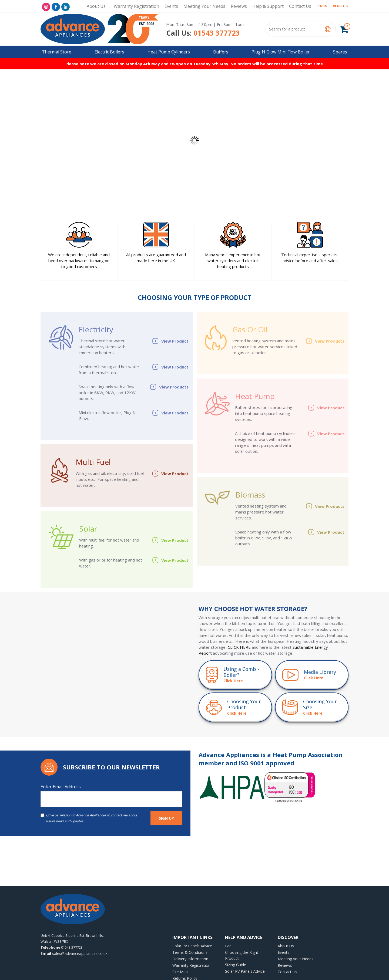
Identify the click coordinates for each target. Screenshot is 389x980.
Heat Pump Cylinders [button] (169, 52)
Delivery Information (190, 959)
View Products (169, 387)
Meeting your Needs (204, 6)
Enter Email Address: (61, 787)
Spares (340, 52)
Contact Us (300, 6)
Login (322, 6)
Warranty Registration (136, 6)
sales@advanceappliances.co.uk (74, 953)
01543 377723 (203, 33)
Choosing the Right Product (242, 955)
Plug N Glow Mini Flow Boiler (281, 52)
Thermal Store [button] (57, 52)
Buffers (221, 52)
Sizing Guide (236, 965)
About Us (96, 6)
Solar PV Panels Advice (192, 946)
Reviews (239, 6)
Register (341, 6)
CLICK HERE (239, 647)
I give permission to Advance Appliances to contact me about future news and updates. (89, 818)
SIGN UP (166, 818)
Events (171, 6)
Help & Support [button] (268, 6)
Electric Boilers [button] (109, 52)
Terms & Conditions (190, 952)
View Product (170, 341)
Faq (228, 946)
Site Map (180, 972)
